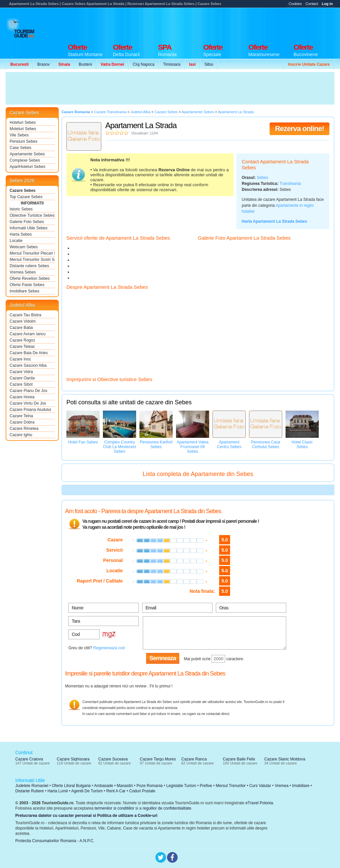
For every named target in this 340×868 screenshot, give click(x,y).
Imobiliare (301, 786)
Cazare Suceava (113, 759)
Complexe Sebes (25, 160)
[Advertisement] (213, 24)
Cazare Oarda (22, 378)
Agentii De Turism (87, 791)
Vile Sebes (19, 135)
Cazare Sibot (21, 384)
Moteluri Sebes (23, 129)
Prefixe (206, 786)
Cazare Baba (21, 328)
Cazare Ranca (194, 759)
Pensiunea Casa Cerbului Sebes (266, 444)
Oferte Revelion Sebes (30, 278)
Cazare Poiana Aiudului (30, 410)
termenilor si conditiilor (114, 808)
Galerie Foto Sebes (27, 222)
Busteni (85, 64)
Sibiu (209, 64)
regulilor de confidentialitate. (168, 808)
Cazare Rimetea (24, 429)
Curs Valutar (260, 786)
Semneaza (163, 658)
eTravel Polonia (259, 803)
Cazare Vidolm (23, 321)
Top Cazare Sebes (26, 197)
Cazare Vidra (21, 372)
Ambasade (103, 786)
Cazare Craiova (29, 759)
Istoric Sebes (21, 209)
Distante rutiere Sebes (29, 266)
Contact (312, 4)
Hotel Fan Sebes (83, 442)
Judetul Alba (22, 305)
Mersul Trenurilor (231, 786)
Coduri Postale (142, 791)
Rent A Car (116, 791)
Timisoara (172, 64)
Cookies (295, 4)
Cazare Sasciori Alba (28, 365)
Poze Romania (150, 786)
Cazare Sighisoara (73, 759)
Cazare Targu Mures (158, 759)
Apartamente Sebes (27, 154)
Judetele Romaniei (32, 786)
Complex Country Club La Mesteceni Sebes (119, 447)
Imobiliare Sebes (24, 291)
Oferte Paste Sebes (27, 285)
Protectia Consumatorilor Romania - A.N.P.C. (55, 841)
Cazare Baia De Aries (29, 353)
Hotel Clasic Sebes (302, 444)
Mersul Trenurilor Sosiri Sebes (32, 260)
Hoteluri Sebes (23, 122)
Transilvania (290, 184)
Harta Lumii (58, 791)
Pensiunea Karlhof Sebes (156, 444)
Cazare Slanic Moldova (285, 759)
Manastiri (125, 786)
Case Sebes (20, 148)
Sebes (262, 178)
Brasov (43, 64)
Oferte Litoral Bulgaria (71, 786)
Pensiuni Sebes (23, 141)
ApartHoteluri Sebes (27, 167)
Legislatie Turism (181, 786)
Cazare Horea (22, 397)
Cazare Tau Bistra (25, 315)
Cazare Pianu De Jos (28, 391)
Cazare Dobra (22, 422)
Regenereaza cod (109, 648)
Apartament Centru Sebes (229, 444)
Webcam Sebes (24, 247)
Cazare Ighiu (21, 435)
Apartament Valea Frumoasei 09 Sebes (192, 447)
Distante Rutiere (30, 791)
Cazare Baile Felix (239, 759)
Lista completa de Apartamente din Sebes (198, 474)
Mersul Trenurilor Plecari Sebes (32, 253)
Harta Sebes (21, 234)
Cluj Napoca (144, 64)
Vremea (282, 786)
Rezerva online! (299, 129)
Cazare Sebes (23, 191)
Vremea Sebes (23, 272)
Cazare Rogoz (22, 340)
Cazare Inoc (20, 359)
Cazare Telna (21, 416)
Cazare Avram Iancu (28, 334)
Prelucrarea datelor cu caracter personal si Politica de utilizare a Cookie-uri (86, 816)
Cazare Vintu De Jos (28, 403)
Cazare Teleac (22, 347)
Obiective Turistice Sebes (32, 215)
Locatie (16, 241)
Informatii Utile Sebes (29, 228)
